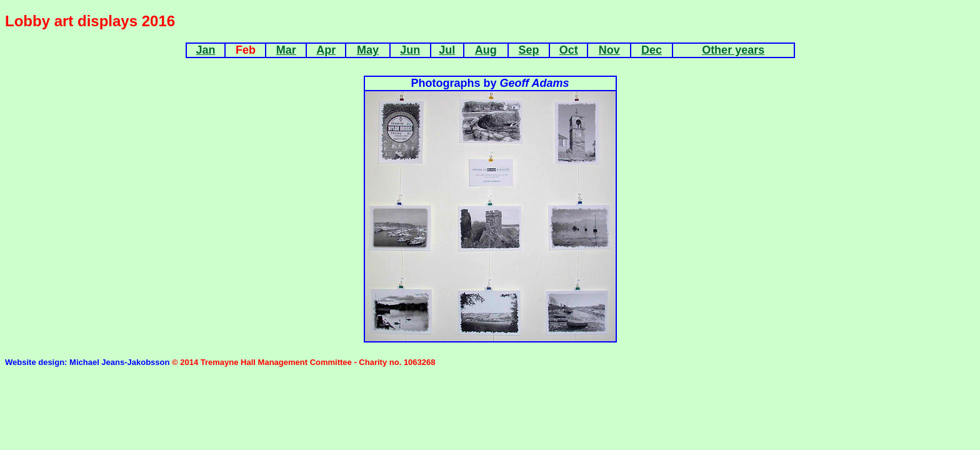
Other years (733, 50)
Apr (326, 50)
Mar (286, 50)
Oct (569, 50)
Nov (609, 50)
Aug (486, 50)
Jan (205, 50)
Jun (410, 50)
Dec (652, 50)
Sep (528, 50)
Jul (447, 50)
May (368, 50)
